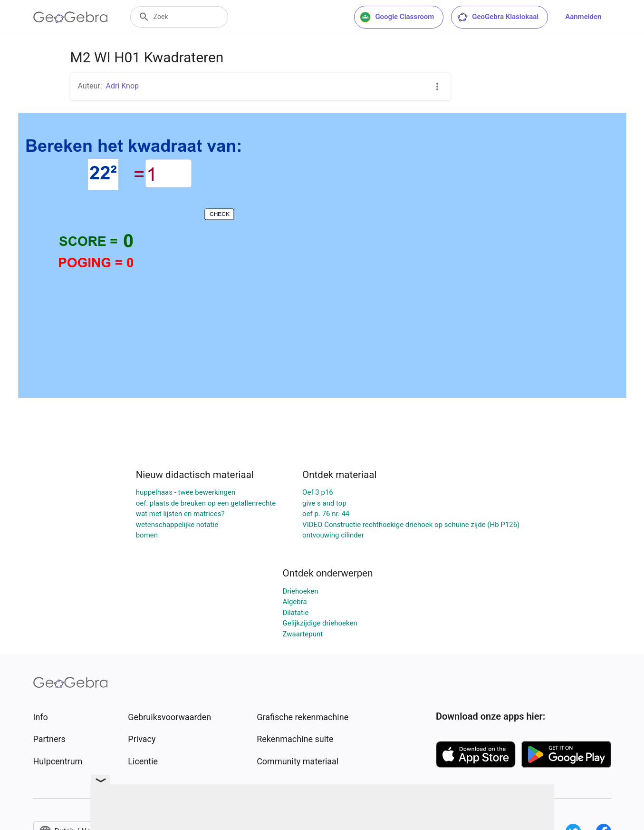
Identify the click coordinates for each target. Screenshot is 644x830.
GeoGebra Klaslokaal (498, 17)
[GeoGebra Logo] (71, 17)
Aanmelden (583, 17)
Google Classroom (397, 17)
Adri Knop (123, 86)
